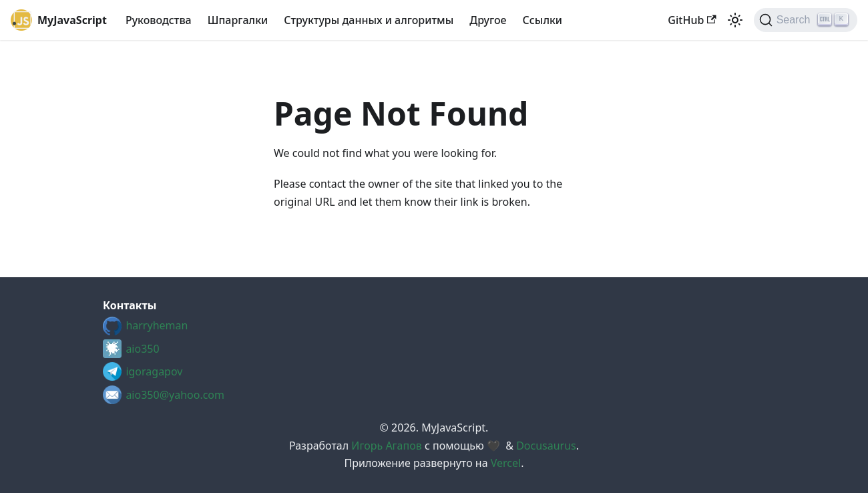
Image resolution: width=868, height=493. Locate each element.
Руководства (159, 20)
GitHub (692, 20)
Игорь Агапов (386, 446)
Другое (488, 20)
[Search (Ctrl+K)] (806, 20)
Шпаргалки (238, 20)
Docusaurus (546, 446)
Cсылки (542, 20)
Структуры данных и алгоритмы (369, 20)
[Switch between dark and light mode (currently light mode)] (735, 20)
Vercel (506, 463)
